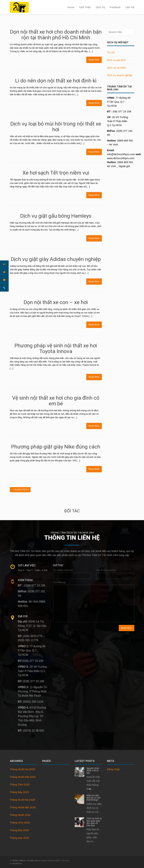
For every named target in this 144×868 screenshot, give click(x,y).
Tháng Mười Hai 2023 (22, 769)
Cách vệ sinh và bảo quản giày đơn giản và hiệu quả (94, 822)
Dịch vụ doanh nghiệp (120, 75)
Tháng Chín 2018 (20, 823)
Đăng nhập (113, 769)
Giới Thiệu (85, 7)
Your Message (60, 582)
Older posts (20, 490)
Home (71, 7)
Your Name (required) (63, 570)
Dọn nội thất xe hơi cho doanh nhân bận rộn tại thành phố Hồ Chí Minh (56, 35)
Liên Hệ (130, 7)
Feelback (115, 7)
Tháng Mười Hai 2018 (22, 800)
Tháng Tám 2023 (20, 784)
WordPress (17, 863)
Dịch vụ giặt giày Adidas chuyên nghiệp (56, 259)
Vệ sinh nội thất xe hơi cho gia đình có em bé (56, 401)
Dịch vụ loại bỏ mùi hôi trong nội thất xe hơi (56, 127)
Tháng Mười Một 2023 (23, 777)
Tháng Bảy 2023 (19, 792)
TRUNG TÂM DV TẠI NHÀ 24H (25, 861)
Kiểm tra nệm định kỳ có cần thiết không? (94, 798)
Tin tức (111, 52)
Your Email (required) (106, 570)
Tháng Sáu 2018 (19, 838)
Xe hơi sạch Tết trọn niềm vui (56, 173)
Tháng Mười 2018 (20, 815)
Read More (94, 60)
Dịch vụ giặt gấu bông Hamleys (56, 216)
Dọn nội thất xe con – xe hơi (56, 302)
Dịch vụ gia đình (116, 60)
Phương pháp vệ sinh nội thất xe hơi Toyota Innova (56, 348)
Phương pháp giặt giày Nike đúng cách (56, 447)
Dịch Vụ (100, 7)
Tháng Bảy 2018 (19, 830)
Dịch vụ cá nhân (116, 68)
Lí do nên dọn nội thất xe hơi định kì (56, 81)
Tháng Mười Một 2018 (23, 807)
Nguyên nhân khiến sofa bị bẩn (93, 771)
